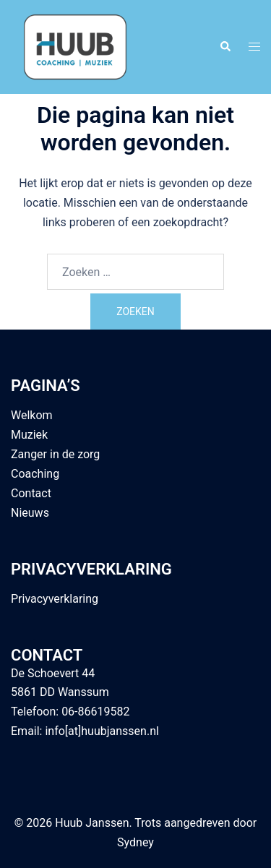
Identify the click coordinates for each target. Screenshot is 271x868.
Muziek (29, 435)
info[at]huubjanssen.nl (102, 731)
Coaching (35, 474)
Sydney (135, 842)
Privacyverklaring (55, 599)
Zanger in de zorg (55, 454)
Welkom (32, 415)
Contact (31, 493)
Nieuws (30, 513)
